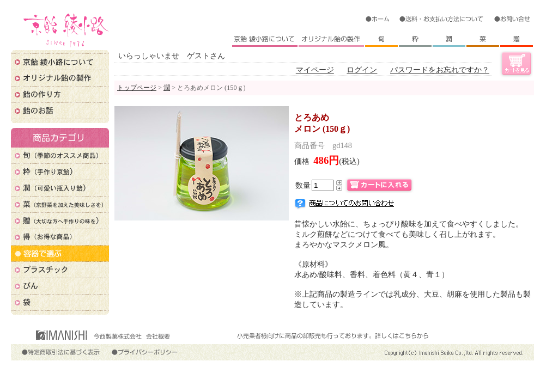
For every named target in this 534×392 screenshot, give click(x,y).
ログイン (362, 70)
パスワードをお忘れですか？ (440, 70)
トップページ (137, 88)
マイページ (315, 70)
